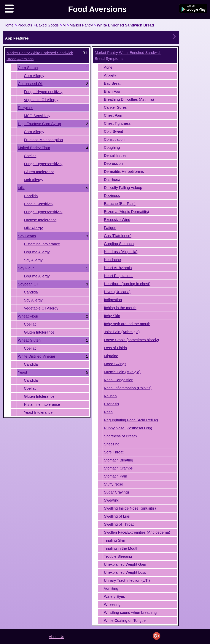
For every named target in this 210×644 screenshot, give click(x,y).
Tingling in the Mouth (121, 548)
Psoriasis (111, 404)
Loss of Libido (115, 348)
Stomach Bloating (118, 460)
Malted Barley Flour (34, 148)
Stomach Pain (116, 476)
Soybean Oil (28, 284)
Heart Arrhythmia (118, 268)
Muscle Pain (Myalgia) (122, 372)
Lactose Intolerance (40, 220)
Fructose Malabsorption (43, 140)
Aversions (40, 56)
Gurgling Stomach (119, 244)
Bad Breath (113, 83)
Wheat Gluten (29, 340)
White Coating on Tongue (125, 621)
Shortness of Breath (120, 436)
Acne (108, 67)
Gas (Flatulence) (118, 236)
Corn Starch (28, 68)
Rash (108, 412)
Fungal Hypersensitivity (43, 92)
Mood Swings (115, 364)
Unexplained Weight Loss (125, 572)
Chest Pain (113, 115)
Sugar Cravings (117, 492)
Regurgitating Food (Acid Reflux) (131, 420)
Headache (112, 260)
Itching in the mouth (120, 308)
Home (8, 25)
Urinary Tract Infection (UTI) (127, 580)
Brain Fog (112, 91)
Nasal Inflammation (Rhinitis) (128, 388)
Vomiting (111, 588)
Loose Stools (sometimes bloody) (131, 340)
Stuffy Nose (113, 484)
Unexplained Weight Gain (125, 564)
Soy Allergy (33, 260)
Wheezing (112, 604)
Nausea (110, 396)
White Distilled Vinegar (37, 356)
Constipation (114, 139)
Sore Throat (114, 452)
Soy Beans (27, 236)
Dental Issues (115, 155)
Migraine (111, 356)
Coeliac (30, 156)
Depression (113, 164)
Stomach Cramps (118, 468)
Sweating (112, 500)
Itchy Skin (112, 316)
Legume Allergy (37, 252)
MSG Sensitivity (37, 116)
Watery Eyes (114, 596)
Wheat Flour (28, 316)
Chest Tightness (117, 123)
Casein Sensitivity (39, 204)
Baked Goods (47, 25)
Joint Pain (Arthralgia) (122, 332)
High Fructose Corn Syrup (39, 124)
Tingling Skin (114, 540)
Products (25, 25)
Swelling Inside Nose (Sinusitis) (130, 508)
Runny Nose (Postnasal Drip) (128, 428)
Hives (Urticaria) (117, 292)
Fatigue (110, 228)
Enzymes (26, 108)
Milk (21, 188)
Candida (31, 196)
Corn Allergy (34, 76)
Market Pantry (81, 25)
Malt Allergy (34, 180)
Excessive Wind (117, 220)
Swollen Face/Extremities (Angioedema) (137, 532)
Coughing (112, 147)
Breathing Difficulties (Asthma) (129, 99)
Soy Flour (26, 268)
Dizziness (112, 196)
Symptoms (128, 56)
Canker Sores (115, 107)
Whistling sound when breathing (130, 612)
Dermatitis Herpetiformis (124, 172)
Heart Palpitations (119, 276)
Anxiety (110, 75)
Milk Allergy (33, 228)
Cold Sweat (113, 131)
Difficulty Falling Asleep (123, 188)
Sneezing (112, 444)
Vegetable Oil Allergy (41, 100)
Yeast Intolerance (38, 412)
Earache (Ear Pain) (120, 204)
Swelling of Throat (119, 524)
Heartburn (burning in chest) (127, 284)
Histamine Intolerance (42, 244)
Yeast (22, 372)
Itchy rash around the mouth (127, 324)
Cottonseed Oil (30, 84)
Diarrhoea (112, 180)
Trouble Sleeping (118, 556)
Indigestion (113, 300)
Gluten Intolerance (39, 172)
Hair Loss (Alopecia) (121, 252)
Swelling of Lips (117, 516)
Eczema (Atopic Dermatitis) (126, 212)
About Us (56, 637)
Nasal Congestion (119, 380)
